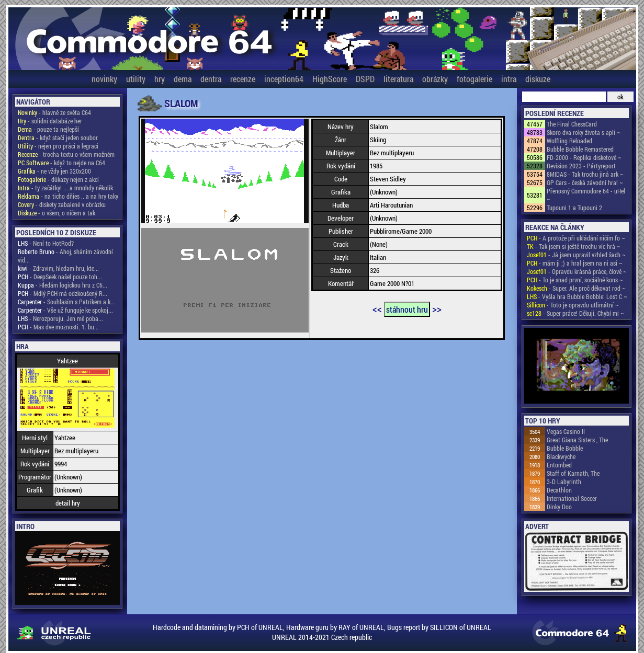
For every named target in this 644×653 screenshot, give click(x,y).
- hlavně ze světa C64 (54, 112)
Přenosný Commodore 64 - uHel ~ (586, 195)
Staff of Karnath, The (573, 473)
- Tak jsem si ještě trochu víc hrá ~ (574, 246)
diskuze (538, 79)
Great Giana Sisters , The (577, 440)
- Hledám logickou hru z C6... (63, 285)
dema (183, 79)
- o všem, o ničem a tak (57, 213)
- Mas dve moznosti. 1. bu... (58, 327)
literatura (398, 79)
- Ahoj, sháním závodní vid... (65, 256)
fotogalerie (474, 79)
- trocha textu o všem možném (66, 154)
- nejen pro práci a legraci (58, 146)
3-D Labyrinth (564, 482)
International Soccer (572, 498)
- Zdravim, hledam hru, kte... (58, 268)
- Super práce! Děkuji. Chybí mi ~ (575, 313)
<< (377, 308)
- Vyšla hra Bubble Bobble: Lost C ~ (577, 296)
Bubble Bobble (565, 448)
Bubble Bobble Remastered (580, 149)
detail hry (68, 503)
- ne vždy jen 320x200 (54, 171)
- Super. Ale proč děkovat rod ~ (576, 288)
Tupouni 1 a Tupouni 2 (574, 208)
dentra (211, 79)
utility (136, 79)
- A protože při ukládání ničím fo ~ (576, 238)
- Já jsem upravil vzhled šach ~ (576, 255)
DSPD (365, 79)
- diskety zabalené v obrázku (62, 204)
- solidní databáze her (50, 121)
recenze (243, 79)
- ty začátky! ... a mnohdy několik (65, 188)
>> (437, 308)
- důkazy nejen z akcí (58, 179)
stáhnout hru (407, 309)
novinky (104, 79)
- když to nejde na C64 (61, 163)
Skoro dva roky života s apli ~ (584, 132)
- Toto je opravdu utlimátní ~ (573, 305)
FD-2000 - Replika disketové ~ (584, 157)
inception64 (284, 79)
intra (509, 79)
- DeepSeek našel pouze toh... (60, 277)
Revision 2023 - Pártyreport (581, 166)
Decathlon (559, 490)
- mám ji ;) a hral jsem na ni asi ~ (575, 263)
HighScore (330, 79)
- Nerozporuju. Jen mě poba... (60, 318)
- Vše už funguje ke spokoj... (65, 310)
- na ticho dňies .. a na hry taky (68, 196)
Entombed (559, 465)
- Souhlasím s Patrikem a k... (66, 302)
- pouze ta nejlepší (48, 129)
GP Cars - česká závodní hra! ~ (585, 182)
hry (160, 79)
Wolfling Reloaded (569, 141)
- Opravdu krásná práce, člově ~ (577, 271)
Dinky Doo (559, 507)
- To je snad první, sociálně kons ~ (575, 280)
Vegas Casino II (566, 431)
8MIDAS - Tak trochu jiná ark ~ (585, 174)
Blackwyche (561, 456)
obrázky (435, 79)
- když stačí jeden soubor (58, 138)
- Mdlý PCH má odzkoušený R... (63, 293)
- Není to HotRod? (46, 243)
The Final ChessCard (572, 124)
